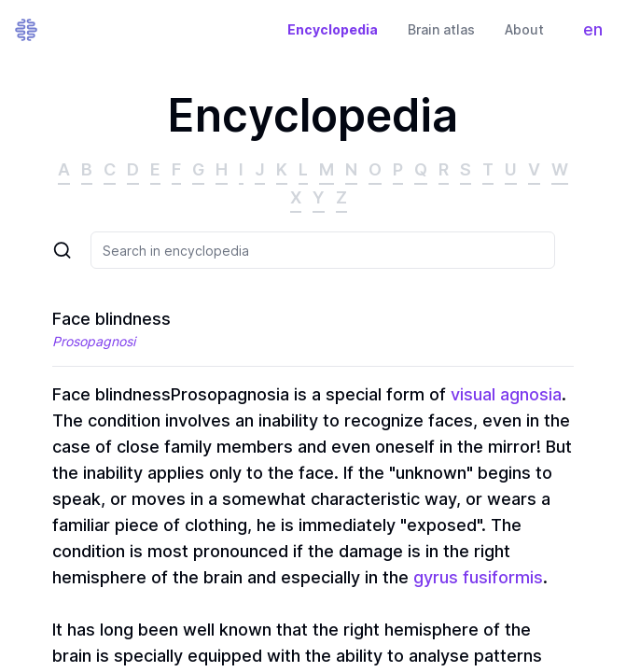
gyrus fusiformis (478, 577)
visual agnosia (506, 394)
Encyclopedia (333, 29)
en (598, 34)
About (524, 29)
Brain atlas (441, 29)
